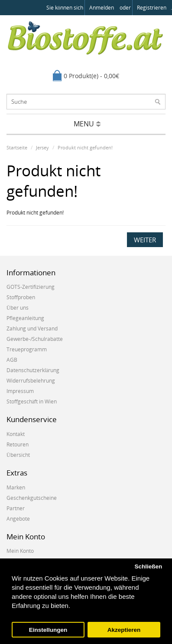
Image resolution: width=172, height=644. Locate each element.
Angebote (18, 519)
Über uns (18, 308)
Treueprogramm (27, 349)
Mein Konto (20, 551)
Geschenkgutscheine (32, 498)
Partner (16, 508)
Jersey (42, 147)
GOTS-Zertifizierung (31, 287)
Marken (16, 487)
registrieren (152, 8)
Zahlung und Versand (32, 329)
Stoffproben (21, 297)
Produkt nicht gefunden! (85, 147)
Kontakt (16, 434)
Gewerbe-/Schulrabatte (35, 339)
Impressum (20, 391)
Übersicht (18, 455)
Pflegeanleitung (25, 318)
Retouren (18, 444)
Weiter (145, 240)
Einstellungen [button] (48, 630)
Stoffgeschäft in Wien (32, 401)
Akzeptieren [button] (124, 630)
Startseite (17, 147)
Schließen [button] (148, 566)
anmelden (102, 8)
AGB (12, 360)
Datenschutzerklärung (33, 370)
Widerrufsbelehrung (31, 381)
